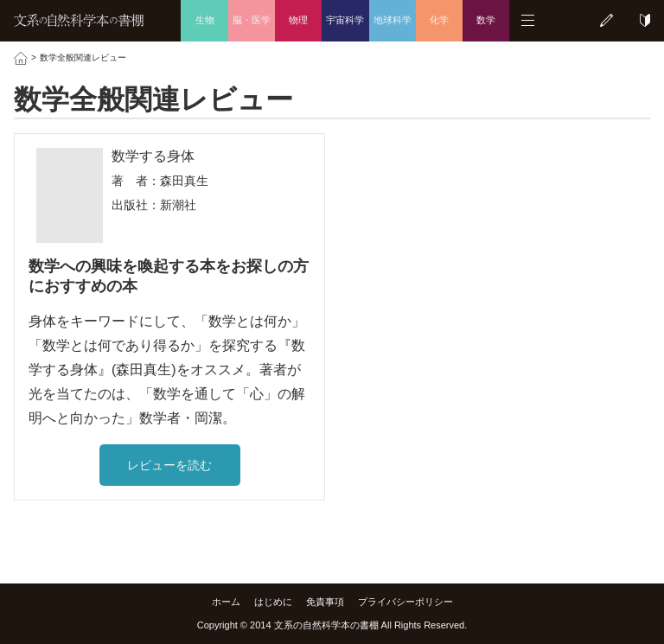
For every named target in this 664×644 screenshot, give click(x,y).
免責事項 (325, 602)
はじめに (273, 602)
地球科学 (393, 20)
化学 (439, 20)
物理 (298, 20)
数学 (486, 20)
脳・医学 (252, 20)
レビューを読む (169, 465)
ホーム (226, 602)
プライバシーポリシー (405, 602)
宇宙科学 (345, 20)
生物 (205, 20)
